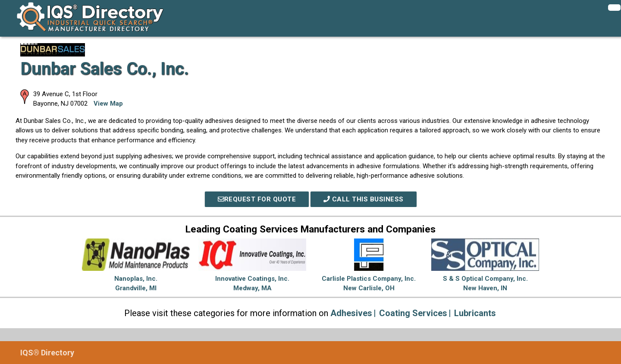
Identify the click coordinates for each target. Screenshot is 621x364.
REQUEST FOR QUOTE (257, 199)
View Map (108, 104)
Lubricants (475, 313)
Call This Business (364, 199)
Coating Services (413, 313)
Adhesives (351, 313)
